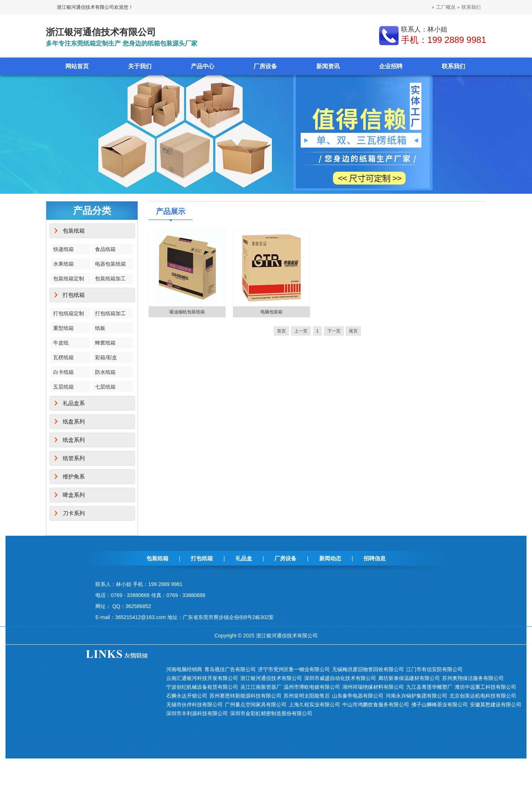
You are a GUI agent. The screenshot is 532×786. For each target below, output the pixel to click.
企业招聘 (391, 66)
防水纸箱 (105, 372)
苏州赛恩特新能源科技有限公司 (245, 696)
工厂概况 (446, 7)
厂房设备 (265, 66)
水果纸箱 (63, 264)
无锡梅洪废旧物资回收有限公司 (368, 669)
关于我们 (140, 66)
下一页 (334, 331)
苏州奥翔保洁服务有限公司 (473, 678)
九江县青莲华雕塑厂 (429, 687)
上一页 (301, 331)
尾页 (353, 331)
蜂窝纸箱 (105, 343)
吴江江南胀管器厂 (261, 687)
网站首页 (77, 66)
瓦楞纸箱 (63, 357)
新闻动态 (330, 558)
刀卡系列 (74, 513)
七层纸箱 (105, 387)
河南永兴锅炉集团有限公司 (416, 696)
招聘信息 (375, 558)
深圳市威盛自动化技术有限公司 (340, 678)
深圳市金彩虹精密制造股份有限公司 (271, 713)
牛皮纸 (61, 343)
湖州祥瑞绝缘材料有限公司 (373, 687)
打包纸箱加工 (110, 313)
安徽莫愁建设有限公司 (496, 705)
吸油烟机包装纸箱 (187, 312)
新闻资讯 (328, 66)
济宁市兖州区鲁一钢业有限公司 (294, 669)
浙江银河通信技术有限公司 (271, 678)
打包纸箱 (74, 295)
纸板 (100, 328)
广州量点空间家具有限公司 (256, 705)
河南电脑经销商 (184, 669)
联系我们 (471, 7)
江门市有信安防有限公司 (434, 669)
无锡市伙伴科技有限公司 (194, 705)
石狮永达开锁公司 (187, 696)
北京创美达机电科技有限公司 (483, 696)
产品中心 (203, 66)
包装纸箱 (74, 231)
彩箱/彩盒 (106, 357)
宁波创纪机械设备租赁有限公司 (202, 687)
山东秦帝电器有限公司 (358, 696)
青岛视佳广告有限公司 (230, 669)
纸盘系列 (74, 421)
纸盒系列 (74, 440)
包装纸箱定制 (69, 279)
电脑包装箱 (272, 312)
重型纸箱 (63, 328)
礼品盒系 (74, 403)
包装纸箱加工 (110, 279)
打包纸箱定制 (69, 313)
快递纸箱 (63, 249)
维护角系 (74, 476)
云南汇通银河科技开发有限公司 (202, 678)
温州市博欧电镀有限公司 (312, 687)
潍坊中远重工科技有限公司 (485, 687)
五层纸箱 (63, 387)
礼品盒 (244, 558)
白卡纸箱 (63, 372)
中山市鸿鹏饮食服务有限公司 (376, 705)
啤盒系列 (74, 495)
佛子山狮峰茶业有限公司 (440, 705)
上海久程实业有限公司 (314, 705)
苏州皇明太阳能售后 (307, 696)
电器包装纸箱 (110, 264)
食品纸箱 (105, 249)
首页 (281, 331)
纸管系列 (74, 458)
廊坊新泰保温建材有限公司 (409, 678)
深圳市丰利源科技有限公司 (197, 713)
